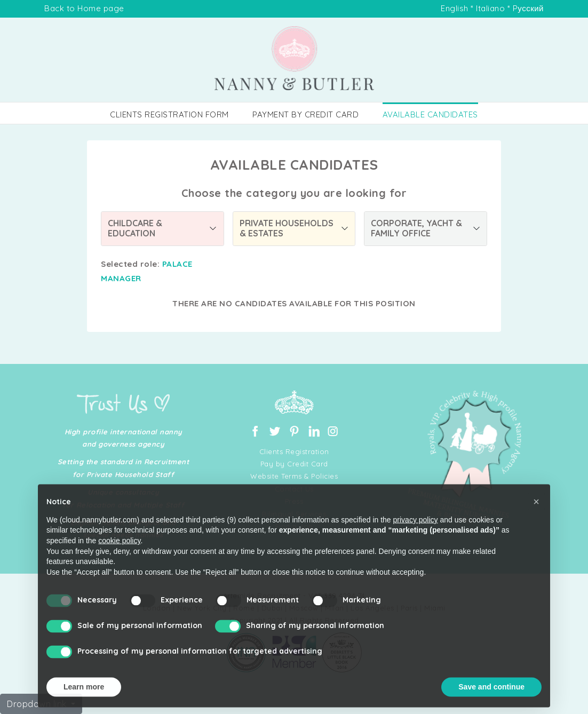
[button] (536, 521)
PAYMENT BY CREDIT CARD (305, 114)
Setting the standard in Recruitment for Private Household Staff (124, 468)
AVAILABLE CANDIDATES (430, 114)
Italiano (490, 8)
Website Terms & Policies (294, 476)
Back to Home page (84, 8)
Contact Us (294, 489)
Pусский (528, 8)
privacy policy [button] (416, 540)
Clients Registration (294, 451)
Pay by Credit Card (294, 464)
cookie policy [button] (119, 560)
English (455, 8)
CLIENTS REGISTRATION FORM (169, 114)
